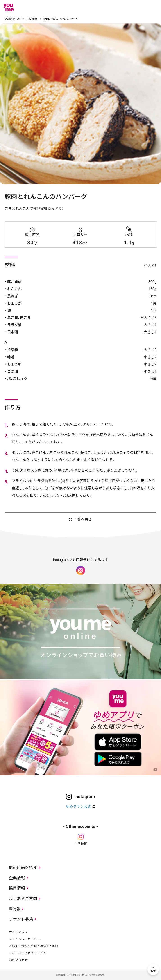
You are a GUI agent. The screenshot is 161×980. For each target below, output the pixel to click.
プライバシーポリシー (25, 939)
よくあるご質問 (23, 899)
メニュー (153, 7)
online (140, 7)
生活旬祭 (32, 19)
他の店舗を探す (23, 868)
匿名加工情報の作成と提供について (34, 946)
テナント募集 (21, 919)
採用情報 (17, 888)
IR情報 (15, 909)
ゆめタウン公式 (78, 807)
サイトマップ (18, 932)
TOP (153, 969)
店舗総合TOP (12, 19)
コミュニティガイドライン (28, 953)
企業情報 (17, 878)
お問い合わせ (18, 960)
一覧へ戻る (83, 519)
